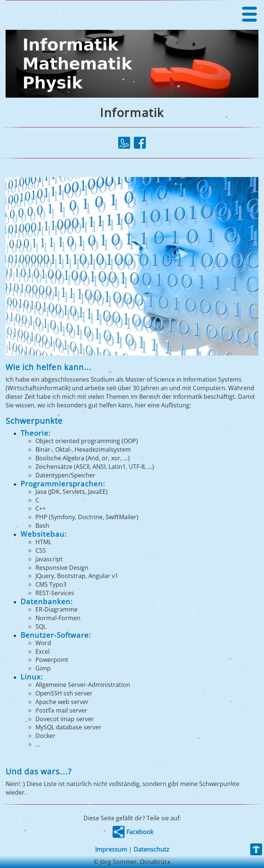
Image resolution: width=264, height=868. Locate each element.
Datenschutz (151, 849)
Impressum (111, 849)
